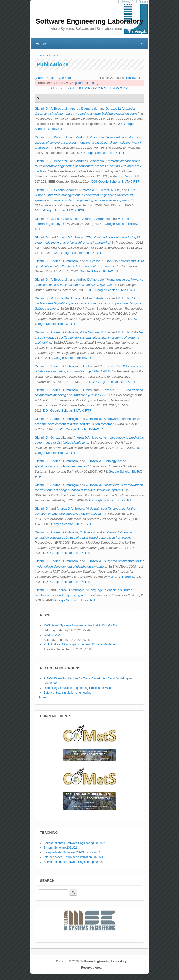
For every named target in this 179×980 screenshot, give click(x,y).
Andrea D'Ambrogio (84, 108)
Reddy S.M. (132, 176)
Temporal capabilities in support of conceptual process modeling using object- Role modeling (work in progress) (89, 142)
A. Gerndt (103, 190)
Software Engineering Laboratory (103, 961)
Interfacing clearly (48, 224)
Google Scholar (95, 153)
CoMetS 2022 (52, 635)
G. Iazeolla (113, 108)
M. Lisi (115, 190)
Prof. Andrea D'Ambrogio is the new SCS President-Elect (80, 644)
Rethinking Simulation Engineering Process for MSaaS (79, 688)
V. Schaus (57, 190)
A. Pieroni (110, 532)
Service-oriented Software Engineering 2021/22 (74, 843)
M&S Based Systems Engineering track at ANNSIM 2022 (80, 625)
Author (41, 78)
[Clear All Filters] (87, 83)
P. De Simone (71, 219)
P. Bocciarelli (59, 108)
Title (53, 78)
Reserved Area (91, 968)
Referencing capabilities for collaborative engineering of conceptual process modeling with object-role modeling (88, 166)
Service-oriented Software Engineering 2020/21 (74, 862)
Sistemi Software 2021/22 (60, 848)
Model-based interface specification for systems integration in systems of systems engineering (89, 337)
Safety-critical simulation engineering (67, 693)
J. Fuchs (86, 366)
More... (44, 697)
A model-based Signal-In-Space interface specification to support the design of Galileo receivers (88, 303)
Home (38, 55)
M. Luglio (124, 219)
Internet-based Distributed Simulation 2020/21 (73, 857)
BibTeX (131, 78)
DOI (120, 124)
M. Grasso (93, 261)
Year (68, 78)
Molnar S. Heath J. (121, 577)
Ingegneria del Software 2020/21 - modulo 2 (72, 852)
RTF (141, 78)
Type (60, 78)
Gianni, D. (42, 108)
